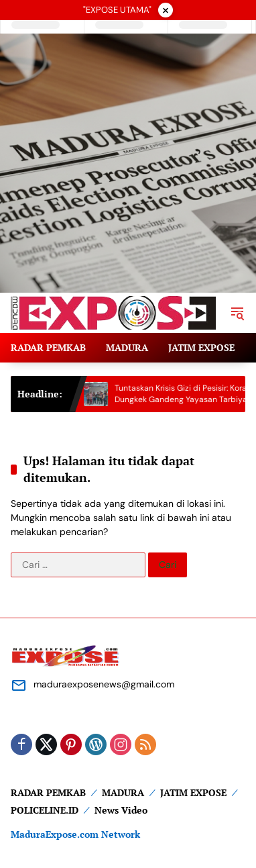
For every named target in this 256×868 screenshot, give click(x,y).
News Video (121, 810)
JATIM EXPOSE (193, 792)
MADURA (123, 792)
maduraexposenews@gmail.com (104, 684)
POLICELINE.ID (45, 810)
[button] (237, 313)
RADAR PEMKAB (48, 792)
